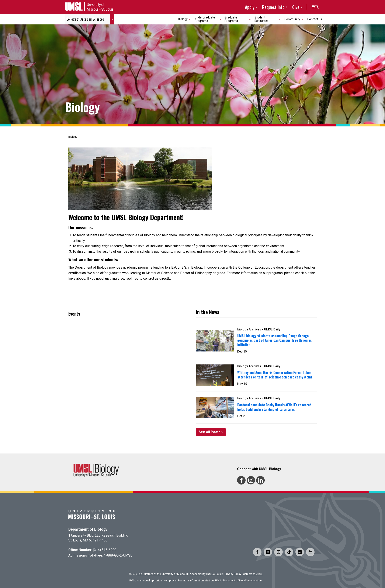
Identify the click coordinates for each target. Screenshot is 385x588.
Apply (250, 7)
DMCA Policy (215, 574)
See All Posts (209, 432)
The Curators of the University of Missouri (163, 574)
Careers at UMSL (253, 574)
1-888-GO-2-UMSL (118, 555)
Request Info (273, 7)
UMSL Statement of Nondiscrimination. (239, 580)
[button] (315, 7)
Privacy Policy (233, 574)
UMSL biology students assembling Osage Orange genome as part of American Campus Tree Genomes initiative (275, 340)
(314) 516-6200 (105, 550)
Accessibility (198, 574)
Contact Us (315, 19)
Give (296, 7)
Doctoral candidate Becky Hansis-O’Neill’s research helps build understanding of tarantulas (274, 407)
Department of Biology (88, 529)
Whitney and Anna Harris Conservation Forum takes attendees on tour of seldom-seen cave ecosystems (275, 375)
